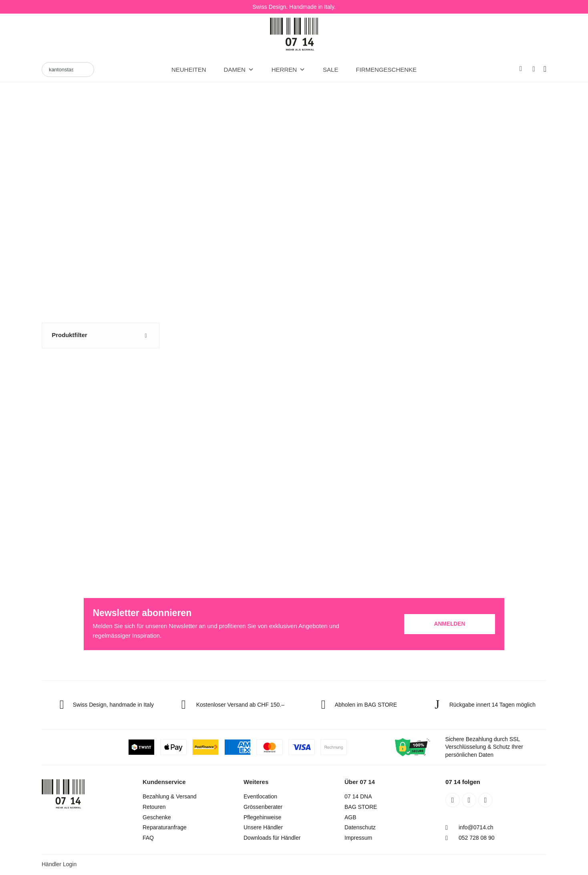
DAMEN (239, 70)
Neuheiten (189, 70)
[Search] (68, 70)
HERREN (288, 70)
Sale (330, 70)
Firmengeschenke (386, 70)
